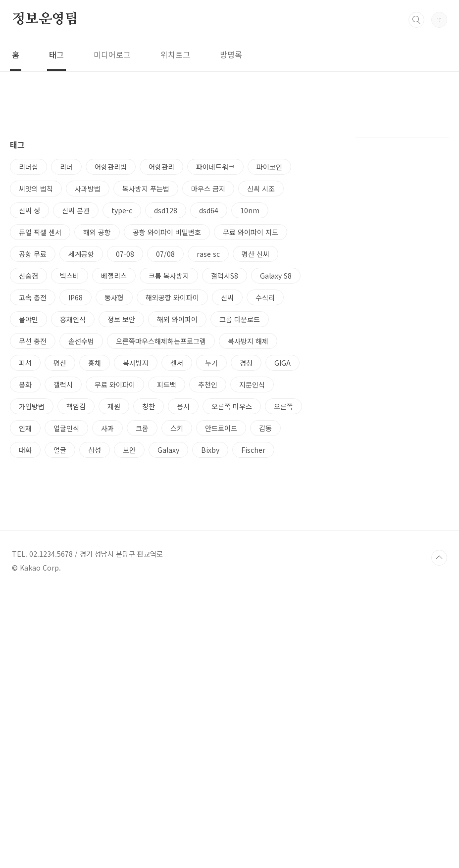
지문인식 (252, 523)
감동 (265, 567)
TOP (439, 835)
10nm (250, 349)
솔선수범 (81, 480)
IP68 (76, 436)
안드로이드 (221, 567)
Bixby (210, 588)
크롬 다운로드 (240, 458)
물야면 (28, 458)
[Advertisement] (160, 192)
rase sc (208, 392)
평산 (60, 501)
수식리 (265, 436)
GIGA (282, 501)
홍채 (95, 501)
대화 (25, 588)
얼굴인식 (66, 567)
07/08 (165, 392)
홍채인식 (73, 458)
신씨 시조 (261, 327)
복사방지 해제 (248, 480)
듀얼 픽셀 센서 (40, 371)
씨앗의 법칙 (36, 327)
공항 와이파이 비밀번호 (167, 371)
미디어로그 (112, 54)
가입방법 (32, 545)
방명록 (231, 54)
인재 (25, 567)
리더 (66, 305)
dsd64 (209, 349)
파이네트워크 (215, 305)
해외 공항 (97, 371)
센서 (177, 501)
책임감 (76, 545)
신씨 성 (29, 349)
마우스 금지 (208, 327)
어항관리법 (111, 305)
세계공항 (81, 392)
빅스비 (70, 414)
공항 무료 (33, 392)
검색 (416, 20)
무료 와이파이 (115, 523)
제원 (114, 545)
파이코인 (269, 305)
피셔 (25, 501)
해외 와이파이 (177, 458)
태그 (56, 54)
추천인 (208, 523)
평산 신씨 (255, 392)
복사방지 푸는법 (146, 327)
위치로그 (175, 54)
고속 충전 (33, 436)
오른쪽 (283, 545)
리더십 (28, 305)
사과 (107, 567)
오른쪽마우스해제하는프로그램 (161, 480)
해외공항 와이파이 (172, 436)
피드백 (167, 523)
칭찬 (149, 545)
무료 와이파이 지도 (251, 371)
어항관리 (161, 305)
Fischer (253, 588)
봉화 (25, 523)
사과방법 (88, 327)
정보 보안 (121, 458)
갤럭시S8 (225, 414)
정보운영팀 (45, 19)
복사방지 (136, 501)
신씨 (227, 436)
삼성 (95, 588)
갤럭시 (63, 523)
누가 (211, 501)
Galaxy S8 (276, 414)
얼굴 (60, 588)
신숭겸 (28, 414)
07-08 (125, 392)
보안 (129, 588)
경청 (246, 501)
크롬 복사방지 (169, 414)
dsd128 (166, 349)
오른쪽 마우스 (232, 545)
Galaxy (168, 588)
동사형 (114, 436)
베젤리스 (114, 414)
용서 (183, 545)
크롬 (142, 567)
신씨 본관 (76, 349)
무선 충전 (33, 480)
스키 (177, 567)
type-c (122, 349)
